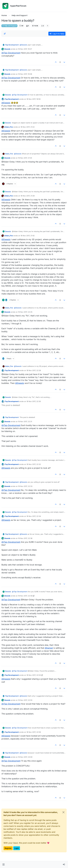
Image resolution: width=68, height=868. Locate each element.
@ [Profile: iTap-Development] (11, 53)
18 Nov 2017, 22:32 (34, 464)
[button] (3, 865)
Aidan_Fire (9, 127)
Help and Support (9, 26)
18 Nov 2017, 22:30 (34, 401)
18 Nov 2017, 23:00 (25, 757)
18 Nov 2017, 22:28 (34, 370)
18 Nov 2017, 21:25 (25, 158)
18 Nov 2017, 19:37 (25, 49)
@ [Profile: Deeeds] (23, 45)
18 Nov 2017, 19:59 (34, 99)
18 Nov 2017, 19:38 (25, 74)
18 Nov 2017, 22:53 (34, 675)
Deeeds (7, 49)
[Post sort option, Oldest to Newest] (5, 34)
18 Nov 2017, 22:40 (25, 596)
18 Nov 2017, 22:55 (25, 700)
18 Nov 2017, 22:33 (25, 486)
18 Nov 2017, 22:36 (25, 538)
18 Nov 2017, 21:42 (28, 236)
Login (17, 848)
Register (8, 848)
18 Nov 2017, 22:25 (25, 312)
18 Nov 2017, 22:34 (34, 516)
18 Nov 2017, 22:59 (34, 732)
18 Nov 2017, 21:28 (28, 196)
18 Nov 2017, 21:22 (28, 127)
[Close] (63, 812)
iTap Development (12, 45)
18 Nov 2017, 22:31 (25, 421)
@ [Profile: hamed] (49, 648)
